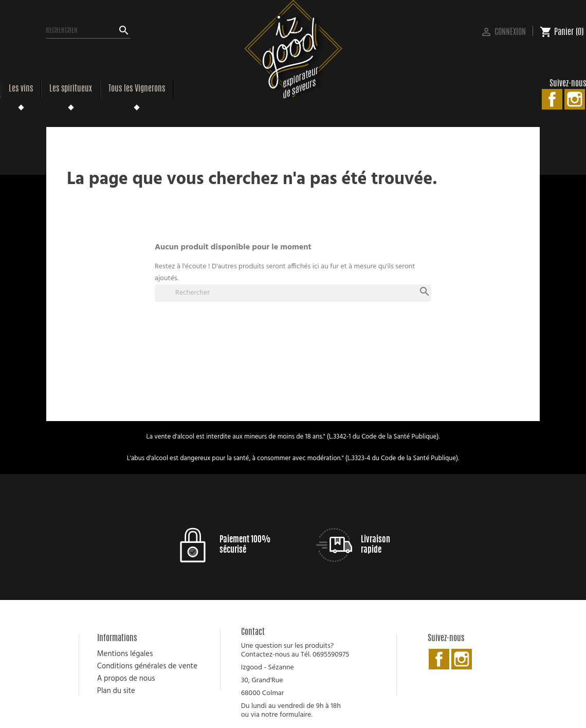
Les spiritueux (71, 89)
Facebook (552, 99)
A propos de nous (126, 679)
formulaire (295, 715)
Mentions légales (125, 654)
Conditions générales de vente (147, 666)
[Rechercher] (88, 31)
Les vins (21, 89)
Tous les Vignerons (137, 89)
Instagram (575, 99)
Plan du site (116, 691)
